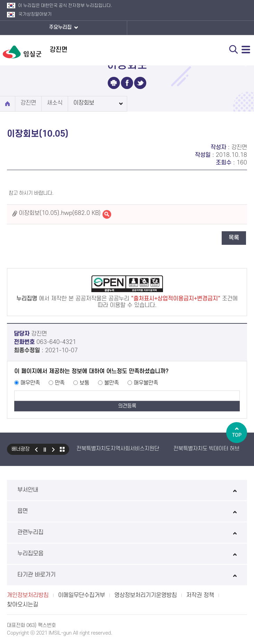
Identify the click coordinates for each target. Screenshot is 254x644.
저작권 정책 (200, 595)
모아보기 (62, 449)
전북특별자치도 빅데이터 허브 (206, 449)
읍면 (127, 511)
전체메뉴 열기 (246, 49)
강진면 (28, 103)
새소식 (55, 103)
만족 (60, 383)
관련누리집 (127, 532)
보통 (84, 383)
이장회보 (84, 103)
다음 (54, 449)
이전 (36, 449)
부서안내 (127, 490)
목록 (234, 238)
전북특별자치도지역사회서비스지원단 (118, 449)
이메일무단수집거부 (81, 595)
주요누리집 (63, 28)
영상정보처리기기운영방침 (146, 595)
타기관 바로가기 (127, 575)
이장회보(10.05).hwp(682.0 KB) (60, 213)
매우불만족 (146, 383)
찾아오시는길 (23, 605)
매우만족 (30, 383)
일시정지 (45, 449)
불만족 (112, 383)
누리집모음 (127, 554)
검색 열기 (233, 49)
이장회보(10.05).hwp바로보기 (107, 214)
